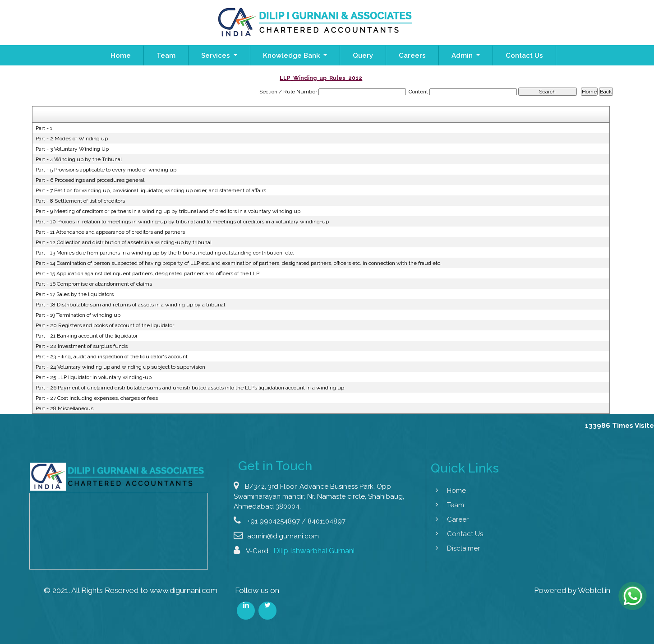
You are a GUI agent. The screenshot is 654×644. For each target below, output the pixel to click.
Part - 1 (44, 128)
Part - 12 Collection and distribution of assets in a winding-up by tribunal (124, 242)
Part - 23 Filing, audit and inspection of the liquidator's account (112, 357)
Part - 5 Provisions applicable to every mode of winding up (106, 170)
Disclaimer (441, 548)
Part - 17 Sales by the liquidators (75, 294)
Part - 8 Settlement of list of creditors (80, 201)
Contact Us (524, 56)
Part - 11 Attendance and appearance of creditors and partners (110, 232)
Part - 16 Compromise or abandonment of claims (94, 284)
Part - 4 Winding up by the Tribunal (79, 159)
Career (435, 519)
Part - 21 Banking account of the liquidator (87, 336)
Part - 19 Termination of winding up (78, 315)
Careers (412, 56)
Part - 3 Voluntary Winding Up (72, 149)
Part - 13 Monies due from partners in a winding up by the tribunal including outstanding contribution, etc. (165, 253)
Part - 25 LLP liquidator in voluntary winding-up (94, 377)
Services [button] (216, 56)
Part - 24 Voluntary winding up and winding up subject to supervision (120, 367)
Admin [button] (463, 56)
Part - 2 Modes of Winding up (72, 139)
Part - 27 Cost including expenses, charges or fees (97, 398)
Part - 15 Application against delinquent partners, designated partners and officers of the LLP (147, 273)
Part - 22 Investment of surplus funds (82, 346)
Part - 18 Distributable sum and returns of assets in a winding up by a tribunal (130, 305)
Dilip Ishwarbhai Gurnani (314, 573)
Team (166, 56)
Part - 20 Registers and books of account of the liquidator (105, 325)
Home (121, 56)
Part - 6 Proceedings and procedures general (90, 180)
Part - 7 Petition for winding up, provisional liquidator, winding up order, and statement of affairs (151, 190)
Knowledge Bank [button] (292, 56)
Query (363, 56)
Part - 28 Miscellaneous (64, 408)
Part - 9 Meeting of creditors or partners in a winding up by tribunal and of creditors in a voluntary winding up (168, 211)
